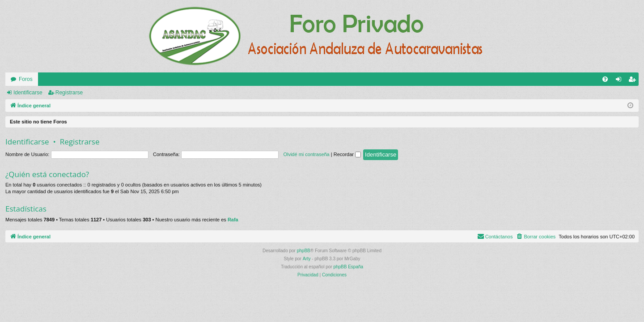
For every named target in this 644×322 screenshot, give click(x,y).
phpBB (304, 251)
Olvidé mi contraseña (306, 154)
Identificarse (28, 93)
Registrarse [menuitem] (634, 81)
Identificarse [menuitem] (621, 81)
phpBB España (348, 267)
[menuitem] (605, 79)
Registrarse (69, 93)
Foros (26, 79)
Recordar (347, 154)
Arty (307, 259)
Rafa (233, 220)
